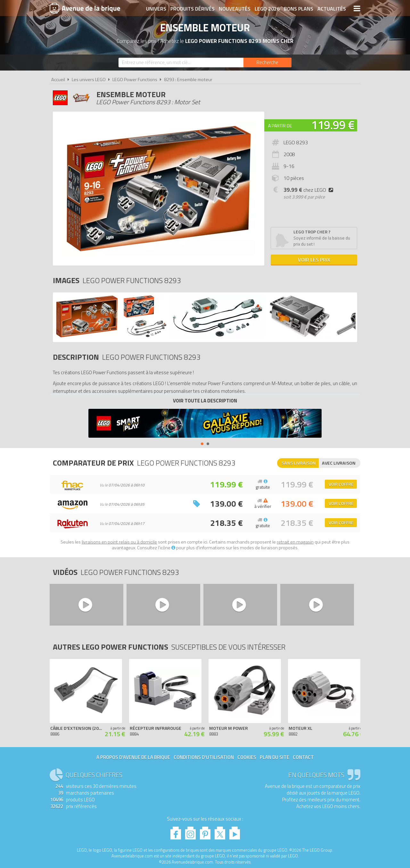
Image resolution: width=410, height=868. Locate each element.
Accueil (58, 80)
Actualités (332, 9)
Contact (303, 757)
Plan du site (275, 757)
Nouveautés (235, 9)
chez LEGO (310, 190)
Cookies (247, 757)
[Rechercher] (267, 63)
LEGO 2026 (267, 9)
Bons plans (299, 9)
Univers (156, 9)
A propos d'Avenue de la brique (133, 757)
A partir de (280, 126)
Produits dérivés (193, 9)
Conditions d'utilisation (204, 757)
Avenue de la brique (85, 8)
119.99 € (333, 125)
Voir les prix (314, 260)
